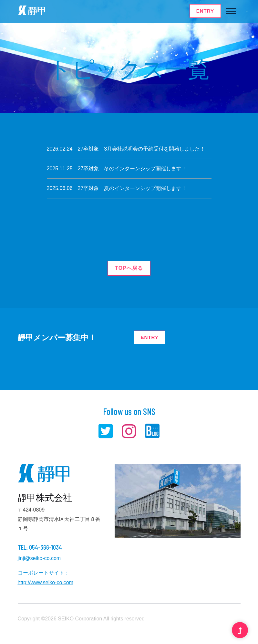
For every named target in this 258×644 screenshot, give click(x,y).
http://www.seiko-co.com (46, 582)
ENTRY (205, 11)
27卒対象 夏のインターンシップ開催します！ (132, 188)
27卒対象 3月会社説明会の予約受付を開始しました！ (142, 149)
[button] (230, 10)
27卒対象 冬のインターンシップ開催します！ (132, 169)
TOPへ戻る (129, 268)
